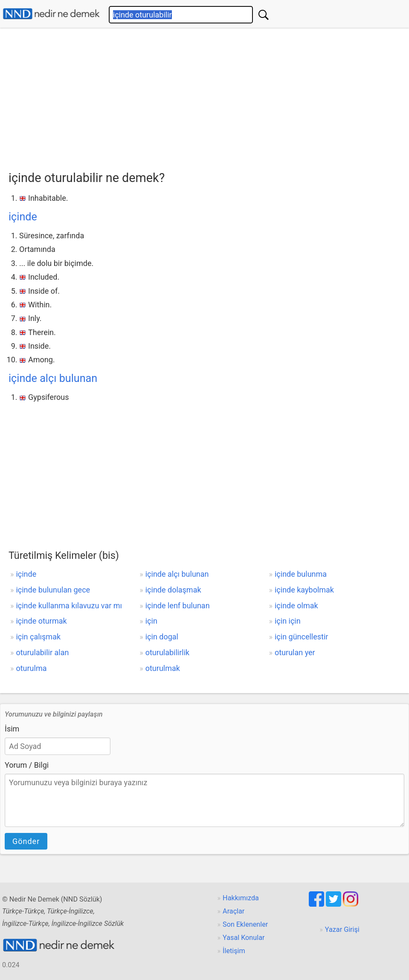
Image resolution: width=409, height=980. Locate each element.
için (151, 621)
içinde (23, 217)
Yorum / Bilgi (27, 765)
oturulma (31, 668)
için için (288, 621)
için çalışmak (38, 637)
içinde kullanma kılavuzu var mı (69, 606)
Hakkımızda (241, 898)
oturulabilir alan (42, 652)
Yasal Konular (244, 938)
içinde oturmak (41, 621)
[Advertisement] (209, 97)
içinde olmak (296, 606)
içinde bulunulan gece (53, 590)
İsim (12, 729)
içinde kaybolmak (304, 590)
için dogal (162, 637)
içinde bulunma (301, 574)
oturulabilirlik (167, 652)
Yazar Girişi (342, 929)
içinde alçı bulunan (53, 378)
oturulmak (163, 668)
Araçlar (234, 911)
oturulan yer (295, 652)
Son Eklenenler (245, 924)
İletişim (234, 951)
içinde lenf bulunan (178, 606)
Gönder (26, 841)
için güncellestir (301, 637)
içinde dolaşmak (173, 590)
